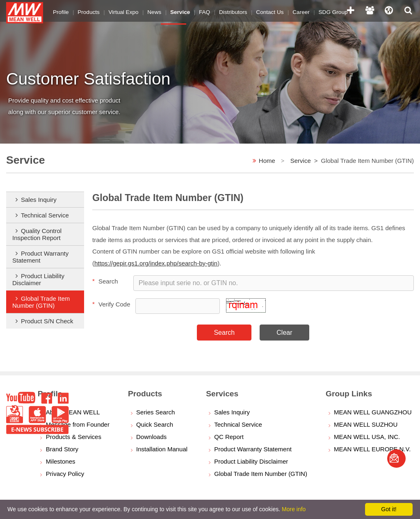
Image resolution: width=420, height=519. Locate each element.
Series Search (155, 412)
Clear (284, 333)
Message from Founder (78, 424)
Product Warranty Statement (40, 257)
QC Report (229, 437)
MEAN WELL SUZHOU (366, 424)
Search (105, 281)
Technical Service (45, 215)
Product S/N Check (47, 321)
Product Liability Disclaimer (38, 279)
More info (294, 509)
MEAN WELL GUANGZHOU (373, 412)
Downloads (151, 437)
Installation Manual (162, 449)
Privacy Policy (65, 474)
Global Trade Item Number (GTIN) (41, 302)
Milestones (61, 461)
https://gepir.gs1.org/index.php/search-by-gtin (156, 263)
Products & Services (74, 437)
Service (301, 161)
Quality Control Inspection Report (37, 234)
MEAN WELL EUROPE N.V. (372, 449)
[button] (246, 310)
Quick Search (155, 424)
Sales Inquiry (39, 200)
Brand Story (62, 449)
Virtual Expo (120, 10)
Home (267, 161)
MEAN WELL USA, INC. (367, 437)
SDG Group (319, 10)
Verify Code (111, 304)
